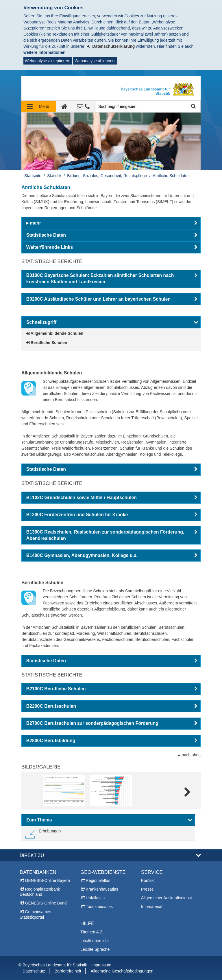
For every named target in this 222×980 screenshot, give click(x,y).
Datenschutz (34, 971)
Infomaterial (152, 907)
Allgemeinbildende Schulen (57, 333)
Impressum (101, 965)
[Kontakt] (83, 106)
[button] (111, 223)
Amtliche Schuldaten (171, 176)
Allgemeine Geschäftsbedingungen (122, 971)
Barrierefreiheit (68, 971)
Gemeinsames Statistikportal (35, 914)
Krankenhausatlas (102, 889)
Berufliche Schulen (49, 343)
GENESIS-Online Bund (46, 903)
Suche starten (193, 107)
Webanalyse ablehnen (95, 61)
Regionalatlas (98, 880)
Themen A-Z (91, 932)
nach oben (191, 755)
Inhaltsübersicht (95, 941)
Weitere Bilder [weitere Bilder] (187, 792)
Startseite (33, 176)
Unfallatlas (95, 898)
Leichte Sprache (95, 949)
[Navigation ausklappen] (39, 106)
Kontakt (148, 880)
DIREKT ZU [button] (32, 855)
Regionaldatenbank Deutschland (40, 892)
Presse (147, 889)
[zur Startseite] (64, 106)
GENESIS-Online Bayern (48, 880)
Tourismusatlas (99, 907)
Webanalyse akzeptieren (47, 61)
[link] (43, 833)
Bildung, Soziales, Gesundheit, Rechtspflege (107, 176)
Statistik (54, 176)
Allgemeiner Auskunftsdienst (166, 898)
